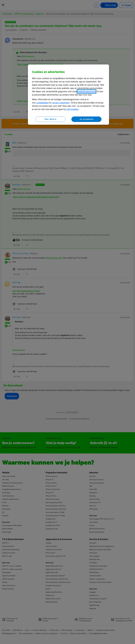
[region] (68, 95)
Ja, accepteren (86, 119)
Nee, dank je (50, 119)
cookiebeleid (43, 103)
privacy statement (61, 103)
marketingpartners (87, 92)
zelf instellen (72, 109)
